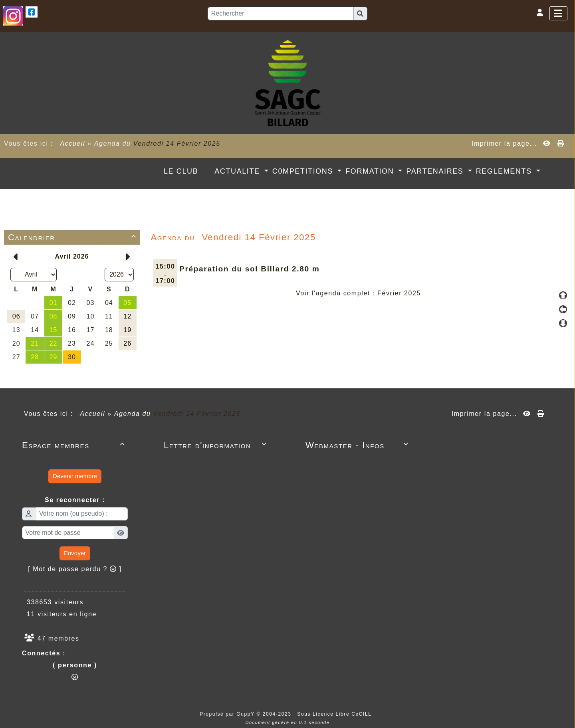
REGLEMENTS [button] (505, 171)
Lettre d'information (217, 445)
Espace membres (75, 445)
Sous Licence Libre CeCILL (335, 714)
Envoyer (75, 553)
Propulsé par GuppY (228, 714)
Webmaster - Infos (358, 445)
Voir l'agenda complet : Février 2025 (358, 293)
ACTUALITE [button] (238, 171)
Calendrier (73, 237)
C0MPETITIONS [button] (304, 171)
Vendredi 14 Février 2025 (177, 143)
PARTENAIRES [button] (436, 171)
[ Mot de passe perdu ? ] (75, 569)
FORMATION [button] (371, 171)
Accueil (73, 143)
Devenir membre (75, 476)
